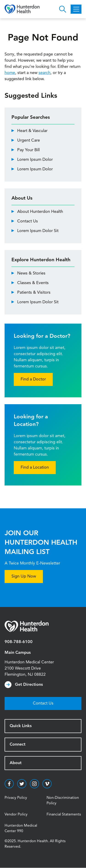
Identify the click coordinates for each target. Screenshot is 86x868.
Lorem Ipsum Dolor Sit (38, 231)
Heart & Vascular (32, 131)
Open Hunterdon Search (63, 9)
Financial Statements (64, 815)
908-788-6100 (19, 642)
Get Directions (29, 685)
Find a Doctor (33, 379)
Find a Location (35, 467)
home (10, 73)
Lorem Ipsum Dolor (35, 160)
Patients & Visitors (34, 293)
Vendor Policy (16, 815)
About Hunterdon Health (40, 212)
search (44, 73)
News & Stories (31, 273)
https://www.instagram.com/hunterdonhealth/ (34, 784)
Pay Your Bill (28, 150)
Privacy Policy (16, 798)
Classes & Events (33, 283)
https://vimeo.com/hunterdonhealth (47, 784)
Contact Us (28, 221)
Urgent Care (29, 140)
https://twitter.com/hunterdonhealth (22, 784)
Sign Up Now (24, 576)
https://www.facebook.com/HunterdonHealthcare (9, 784)
